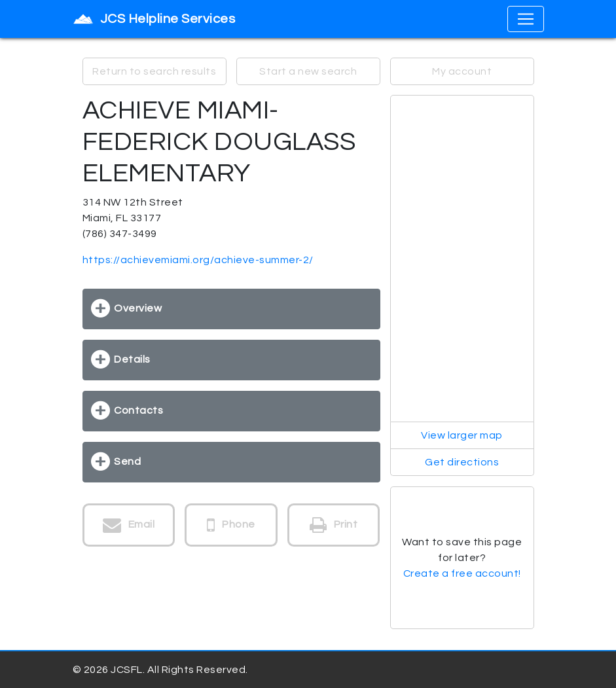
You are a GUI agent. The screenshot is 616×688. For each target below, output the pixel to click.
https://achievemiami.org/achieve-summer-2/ (198, 260)
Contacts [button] (138, 410)
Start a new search (308, 71)
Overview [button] (138, 308)
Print (334, 525)
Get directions (462, 462)
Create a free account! (462, 573)
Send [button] (127, 462)
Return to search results (154, 71)
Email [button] (129, 525)
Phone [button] (231, 525)
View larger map (462, 435)
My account (462, 71)
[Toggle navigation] (526, 19)
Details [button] (132, 359)
